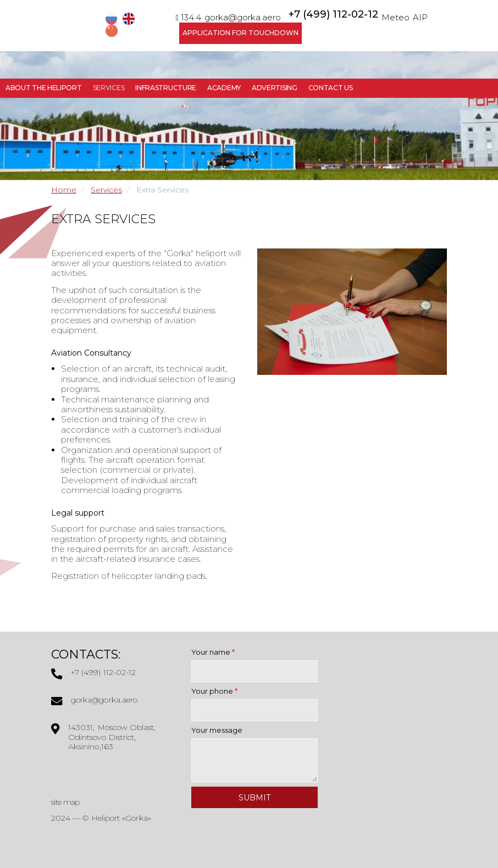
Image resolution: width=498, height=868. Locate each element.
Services (109, 88)
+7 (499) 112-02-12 (333, 14)
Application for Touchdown (240, 33)
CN (113, 31)
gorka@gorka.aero (243, 17)
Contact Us (331, 88)
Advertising (275, 88)
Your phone (214, 691)
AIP (420, 17)
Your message (217, 730)
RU (113, 19)
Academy (224, 88)
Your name (213, 652)
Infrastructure (166, 88)
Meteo (395, 17)
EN (130, 19)
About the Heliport (44, 88)
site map (65, 802)
